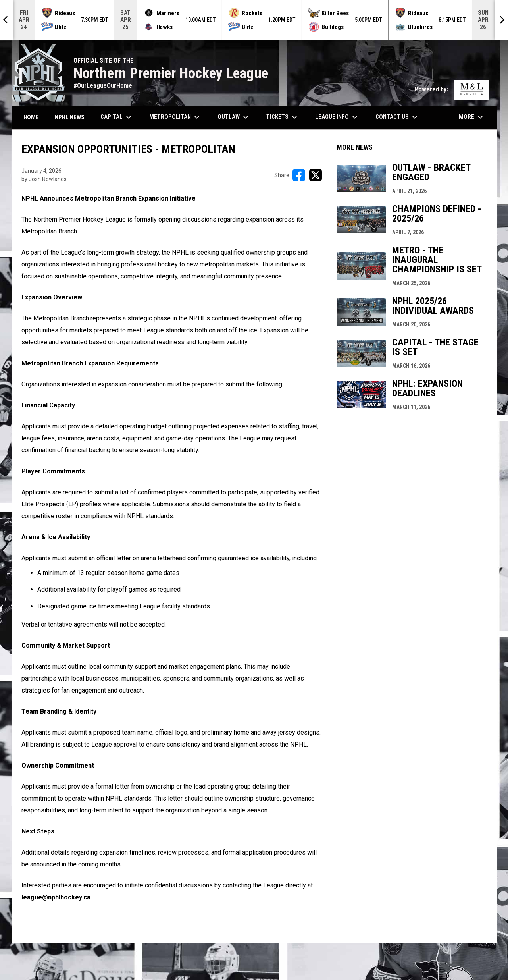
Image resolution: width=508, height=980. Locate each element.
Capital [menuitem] (117, 117)
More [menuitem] (472, 117)
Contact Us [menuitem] (397, 117)
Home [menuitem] (31, 117)
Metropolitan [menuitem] (175, 117)
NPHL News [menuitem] (70, 117)
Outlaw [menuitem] (234, 117)
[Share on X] (316, 175)
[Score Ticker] (254, 20)
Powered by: (452, 89)
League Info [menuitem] (337, 117)
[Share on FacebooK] (299, 175)
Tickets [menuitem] (283, 117)
